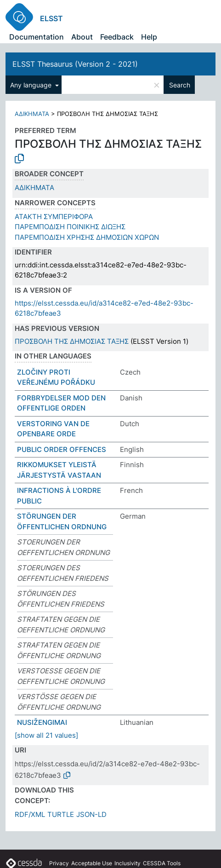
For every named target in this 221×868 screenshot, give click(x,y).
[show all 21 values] (46, 735)
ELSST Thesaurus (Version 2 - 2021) (75, 64)
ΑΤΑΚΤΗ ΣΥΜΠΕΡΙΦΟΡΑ (54, 217)
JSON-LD (91, 814)
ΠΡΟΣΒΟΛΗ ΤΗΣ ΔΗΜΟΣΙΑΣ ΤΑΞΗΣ (72, 341)
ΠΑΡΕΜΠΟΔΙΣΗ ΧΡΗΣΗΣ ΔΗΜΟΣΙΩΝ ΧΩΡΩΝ (87, 237)
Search (180, 85)
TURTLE (61, 814)
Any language (32, 85)
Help (149, 37)
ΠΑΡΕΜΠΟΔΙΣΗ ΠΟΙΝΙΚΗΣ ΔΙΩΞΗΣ (70, 227)
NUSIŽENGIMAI (42, 722)
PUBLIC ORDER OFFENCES (62, 449)
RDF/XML (30, 814)
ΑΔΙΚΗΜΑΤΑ (32, 114)
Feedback (117, 37)
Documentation (37, 37)
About (82, 37)
